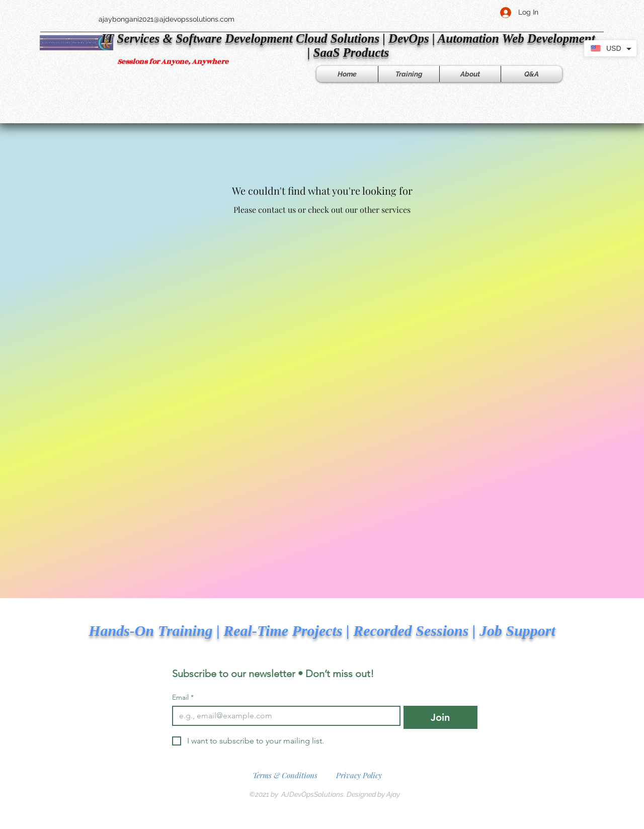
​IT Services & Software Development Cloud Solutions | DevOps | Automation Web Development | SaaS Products (348, 46)
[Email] (283, 716)
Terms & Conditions (285, 775)
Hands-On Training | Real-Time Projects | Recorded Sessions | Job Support (322, 631)
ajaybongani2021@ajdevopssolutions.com (167, 19)
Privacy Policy (359, 775)
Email (183, 697)
